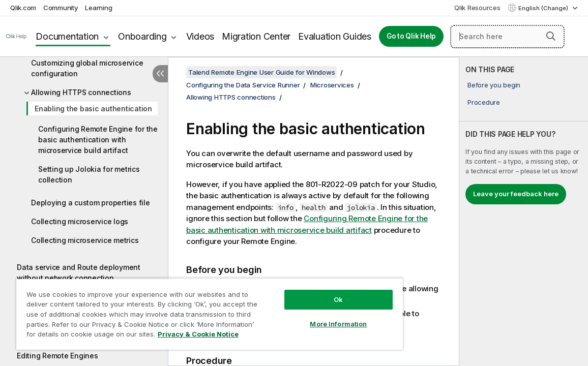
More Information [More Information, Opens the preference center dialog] (300, 316)
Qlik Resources (477, 8)
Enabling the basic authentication (93, 109)
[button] (551, 36)
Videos (200, 36)
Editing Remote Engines (57, 356)
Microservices (332, 85)
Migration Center (256, 36)
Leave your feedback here (516, 194)
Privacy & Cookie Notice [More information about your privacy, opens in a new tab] (98, 336)
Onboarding (142, 36)
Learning (98, 8)
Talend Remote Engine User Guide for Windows (261, 72)
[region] (187, 310)
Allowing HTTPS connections (81, 92)
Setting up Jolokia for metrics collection (89, 174)
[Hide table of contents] (160, 74)
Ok (300, 292)
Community (61, 8)
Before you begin (494, 85)
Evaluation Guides (335, 36)
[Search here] (507, 37)
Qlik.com (23, 8)
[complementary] (524, 211)
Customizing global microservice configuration (87, 68)
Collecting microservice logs (80, 221)
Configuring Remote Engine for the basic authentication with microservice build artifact (98, 140)
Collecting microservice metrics (85, 240)
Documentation (67, 36)
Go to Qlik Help (411, 36)
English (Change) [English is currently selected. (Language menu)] (544, 8)
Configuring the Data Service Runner (243, 85)
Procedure (484, 102)
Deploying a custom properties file (91, 203)
